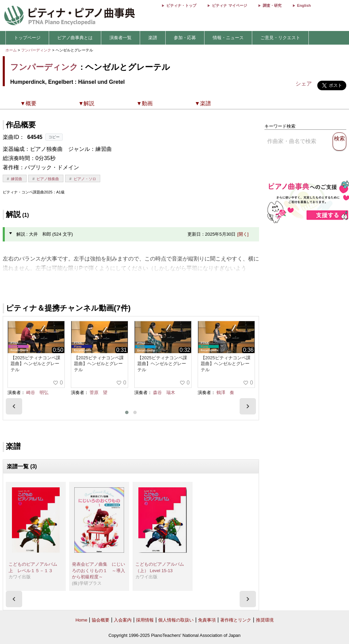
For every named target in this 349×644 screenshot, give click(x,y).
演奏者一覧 (120, 38)
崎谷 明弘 (37, 392)
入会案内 (123, 620)
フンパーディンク (36, 50)
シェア (304, 84)
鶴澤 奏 (225, 392)
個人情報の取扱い (176, 620)
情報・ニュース (228, 38)
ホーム (11, 50)
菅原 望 (98, 392)
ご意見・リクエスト (280, 38)
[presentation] (14, 406)
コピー (54, 137)
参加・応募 (185, 38)
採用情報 (145, 620)
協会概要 (101, 620)
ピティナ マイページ (229, 5)
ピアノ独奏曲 (48, 179)
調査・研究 (272, 5)
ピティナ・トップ (181, 5)
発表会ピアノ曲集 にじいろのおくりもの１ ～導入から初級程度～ (98, 570)
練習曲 (17, 179)
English (304, 5)
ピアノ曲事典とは (75, 38)
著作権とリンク (236, 620)
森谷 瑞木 (164, 392)
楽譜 (153, 38)
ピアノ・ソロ (85, 179)
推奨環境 (265, 620)
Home (81, 620)
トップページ (27, 38)
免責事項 (207, 620)
